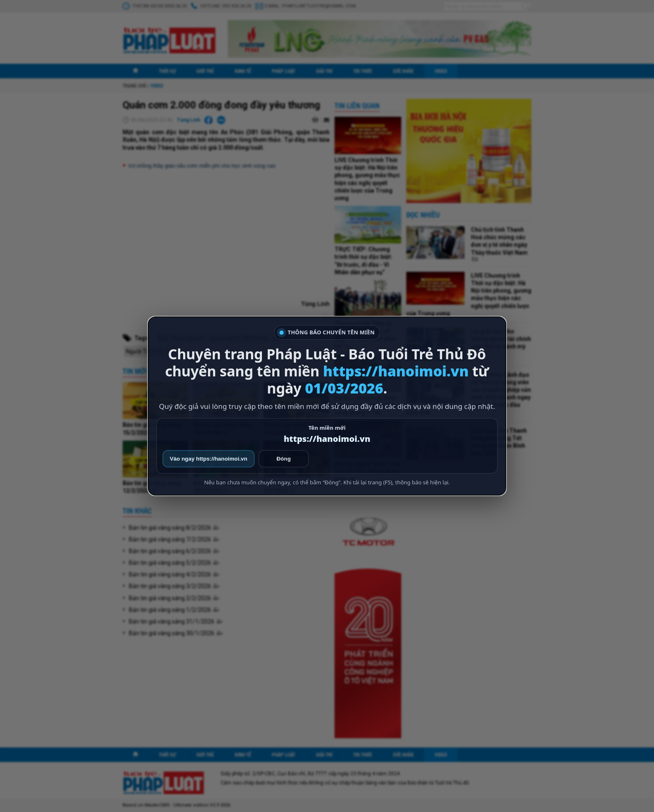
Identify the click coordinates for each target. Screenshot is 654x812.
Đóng (284, 459)
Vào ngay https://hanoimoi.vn (209, 459)
